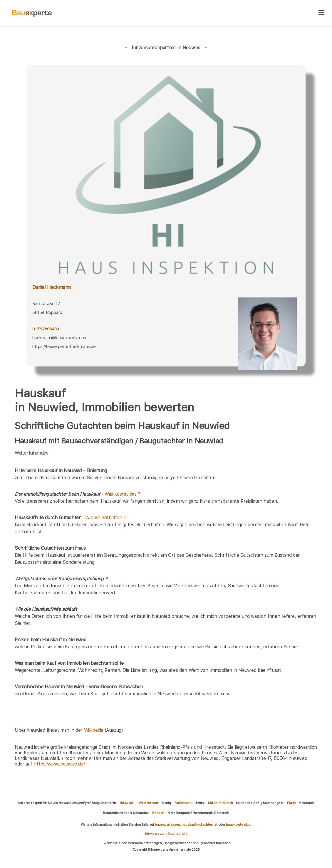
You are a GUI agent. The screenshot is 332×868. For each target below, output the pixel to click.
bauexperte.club (238, 825)
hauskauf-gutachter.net (199, 825)
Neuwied (126, 803)
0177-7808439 (46, 329)
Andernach (183, 803)
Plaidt (291, 803)
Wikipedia (94, 730)
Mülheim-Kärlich (221, 803)
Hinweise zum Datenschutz (166, 834)
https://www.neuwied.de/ (59, 764)
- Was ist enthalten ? (70, 518)
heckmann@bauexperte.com (60, 338)
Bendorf (158, 813)
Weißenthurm (149, 803)
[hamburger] (322, 13)
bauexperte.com (167, 825)
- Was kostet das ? (77, 494)
